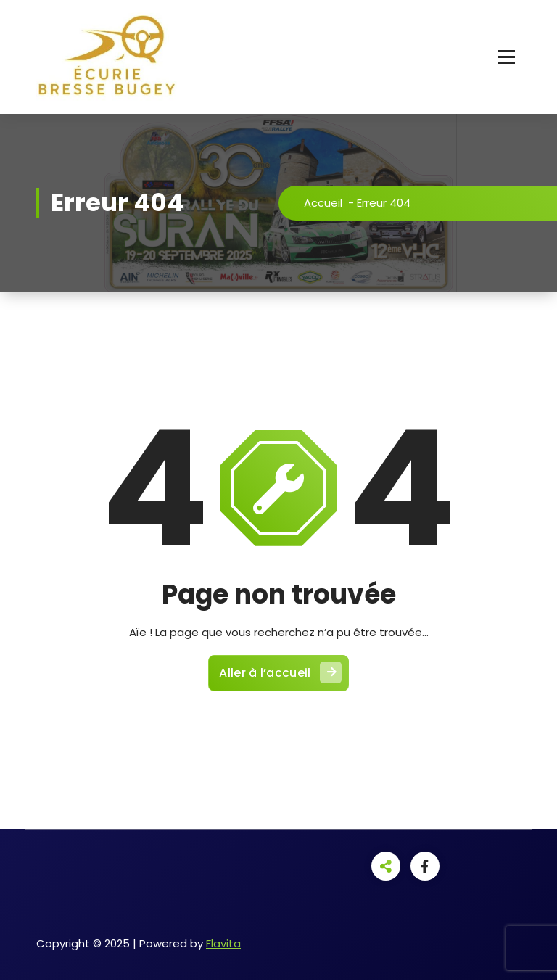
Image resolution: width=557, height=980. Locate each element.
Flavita (223, 943)
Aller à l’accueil (280, 672)
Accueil (323, 203)
